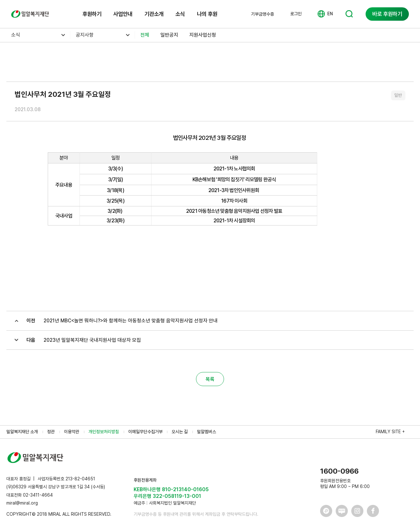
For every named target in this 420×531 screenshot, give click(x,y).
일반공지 (169, 35)
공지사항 (85, 35)
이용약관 (72, 432)
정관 (51, 432)
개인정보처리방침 (104, 432)
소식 (180, 14)
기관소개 (154, 14)
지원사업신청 (203, 35)
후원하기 (92, 14)
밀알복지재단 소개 (22, 432)
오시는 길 (180, 432)
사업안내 (123, 14)
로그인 (296, 14)
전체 (145, 35)
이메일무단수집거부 (145, 432)
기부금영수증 (262, 14)
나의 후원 (207, 14)
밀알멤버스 (206, 432)
